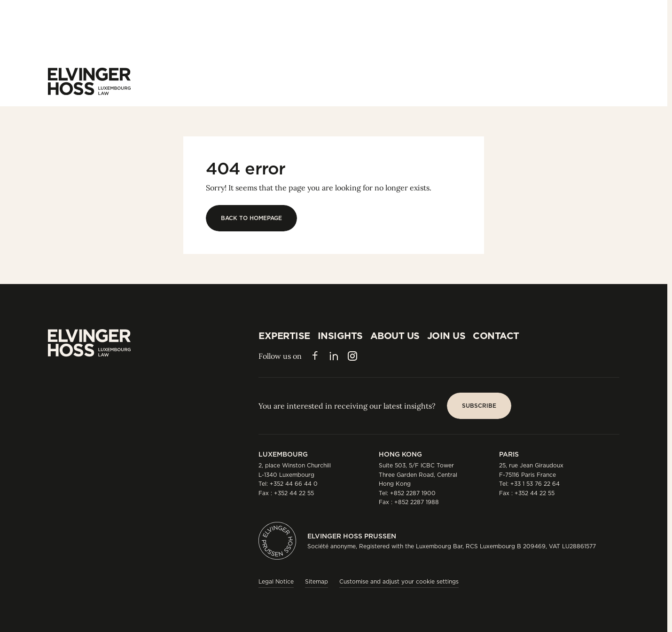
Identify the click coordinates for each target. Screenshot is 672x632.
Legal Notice (276, 581)
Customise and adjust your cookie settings (399, 581)
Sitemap (316, 581)
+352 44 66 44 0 (294, 484)
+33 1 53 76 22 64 (535, 484)
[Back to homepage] (251, 218)
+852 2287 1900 (413, 493)
